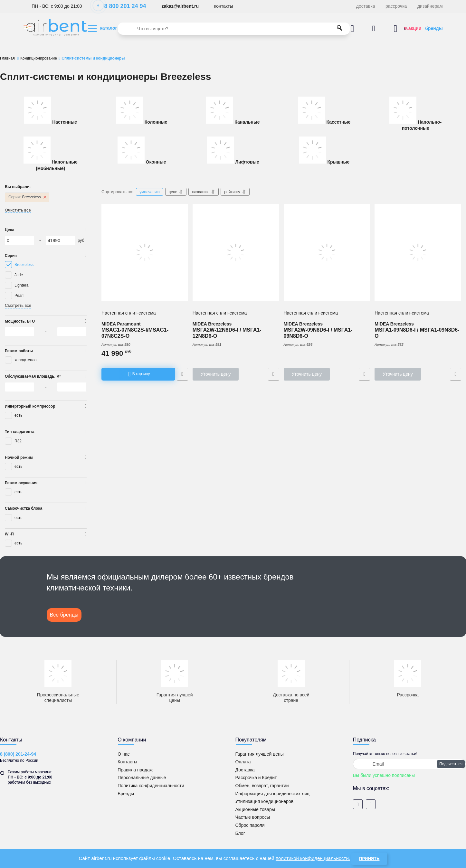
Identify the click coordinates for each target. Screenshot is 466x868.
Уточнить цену (216, 374)
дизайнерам (430, 6)
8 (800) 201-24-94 (18, 754)
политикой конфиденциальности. (313, 858)
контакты (224, 6)
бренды (434, 28)
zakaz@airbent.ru (180, 6)
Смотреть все (18, 305)
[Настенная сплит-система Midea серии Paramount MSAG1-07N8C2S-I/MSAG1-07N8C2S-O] (145, 252)
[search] (234, 29)
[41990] (61, 241)
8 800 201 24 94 (122, 6)
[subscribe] (409, 764)
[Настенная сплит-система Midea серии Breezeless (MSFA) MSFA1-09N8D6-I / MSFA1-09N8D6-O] (418, 252)
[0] (20, 241)
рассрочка (396, 6)
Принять (369, 859)
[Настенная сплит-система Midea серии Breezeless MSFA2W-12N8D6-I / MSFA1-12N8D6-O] (236, 252)
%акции (413, 28)
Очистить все (18, 210)
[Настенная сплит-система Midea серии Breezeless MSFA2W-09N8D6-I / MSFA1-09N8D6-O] (327, 252)
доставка (366, 6)
